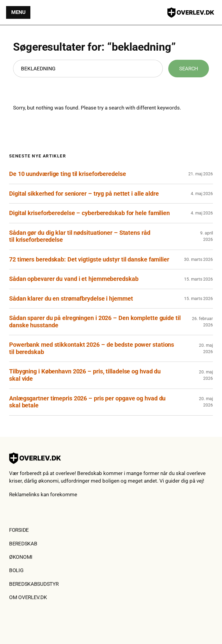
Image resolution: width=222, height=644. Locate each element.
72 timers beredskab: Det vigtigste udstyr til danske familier (89, 260)
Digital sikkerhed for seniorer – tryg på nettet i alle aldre (84, 194)
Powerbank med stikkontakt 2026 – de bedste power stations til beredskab (92, 348)
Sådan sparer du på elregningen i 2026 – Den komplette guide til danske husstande (95, 322)
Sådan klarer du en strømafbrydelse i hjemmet (71, 299)
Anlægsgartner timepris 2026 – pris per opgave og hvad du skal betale (87, 402)
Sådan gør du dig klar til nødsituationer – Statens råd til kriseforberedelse (80, 236)
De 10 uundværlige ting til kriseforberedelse (68, 174)
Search (189, 69)
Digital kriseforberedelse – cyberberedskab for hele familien (89, 213)
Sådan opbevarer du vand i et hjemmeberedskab (74, 279)
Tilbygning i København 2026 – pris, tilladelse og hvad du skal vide (85, 375)
